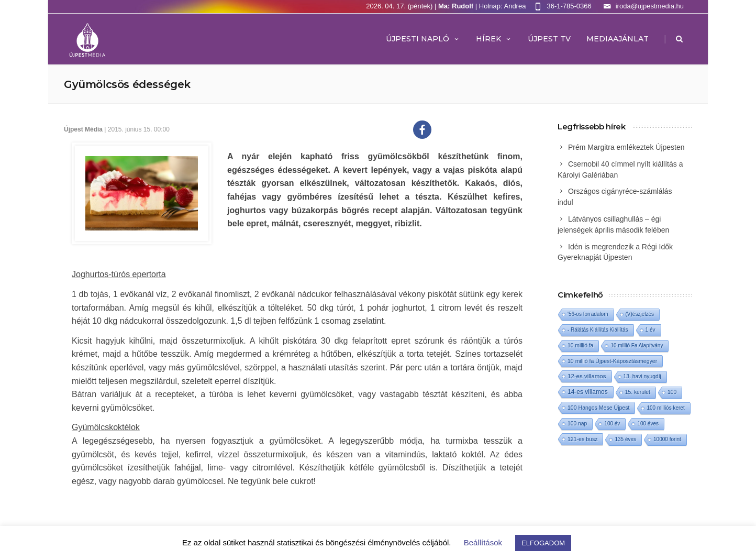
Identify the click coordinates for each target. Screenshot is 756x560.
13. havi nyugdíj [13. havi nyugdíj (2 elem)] (642, 376)
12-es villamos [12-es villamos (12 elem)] (587, 376)
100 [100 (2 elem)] (672, 392)
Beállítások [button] (483, 542)
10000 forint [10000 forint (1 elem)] (667, 439)
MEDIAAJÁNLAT (618, 39)
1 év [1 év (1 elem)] (651, 330)
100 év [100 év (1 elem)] (612, 424)
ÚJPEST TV (549, 39)
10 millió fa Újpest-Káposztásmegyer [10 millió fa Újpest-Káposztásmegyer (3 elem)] (612, 361)
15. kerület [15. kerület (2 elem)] (638, 392)
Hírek (494, 39)
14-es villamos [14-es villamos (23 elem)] (588, 392)
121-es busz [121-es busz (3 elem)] (582, 439)
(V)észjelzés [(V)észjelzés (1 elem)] (640, 314)
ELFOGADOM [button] (543, 543)
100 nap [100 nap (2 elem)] (577, 424)
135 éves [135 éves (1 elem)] (625, 439)
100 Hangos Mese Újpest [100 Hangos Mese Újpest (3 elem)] (598, 408)
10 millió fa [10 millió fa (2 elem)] (580, 345)
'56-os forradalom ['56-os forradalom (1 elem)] (588, 314)
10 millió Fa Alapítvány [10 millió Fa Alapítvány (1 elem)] (637, 345)
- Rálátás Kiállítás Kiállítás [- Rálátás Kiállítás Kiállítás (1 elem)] (598, 330)
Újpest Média (83, 129)
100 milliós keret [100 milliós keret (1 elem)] (665, 408)
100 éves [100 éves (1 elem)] (648, 424)
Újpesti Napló (423, 39)
